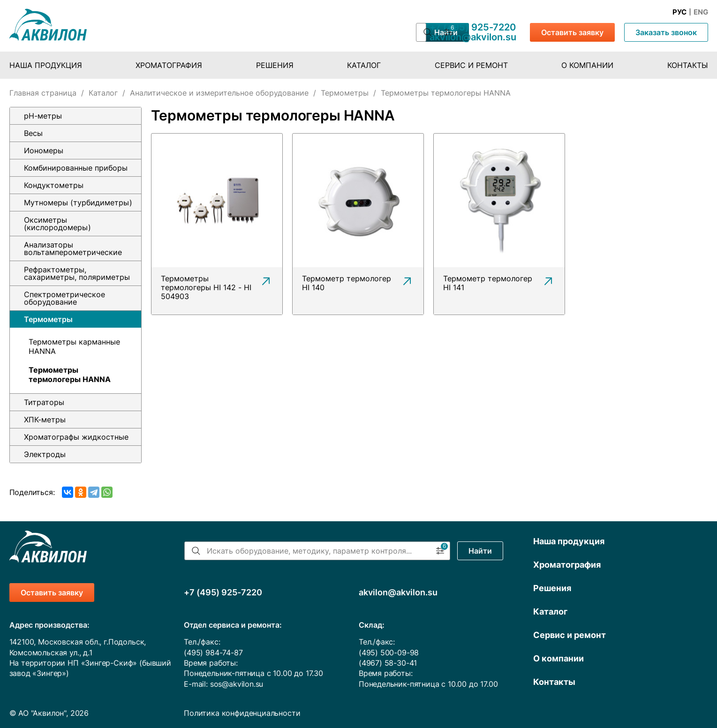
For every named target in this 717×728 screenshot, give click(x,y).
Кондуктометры (54, 185)
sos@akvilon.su (237, 684)
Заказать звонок (666, 32)
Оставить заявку (572, 32)
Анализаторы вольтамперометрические (73, 248)
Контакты (688, 65)
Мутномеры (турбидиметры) (78, 203)
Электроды (45, 454)
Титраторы (44, 402)
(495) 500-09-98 (389, 653)
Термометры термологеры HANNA (70, 375)
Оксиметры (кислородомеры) (57, 224)
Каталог (364, 65)
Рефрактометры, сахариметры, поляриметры (77, 273)
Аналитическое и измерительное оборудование (219, 93)
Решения (275, 65)
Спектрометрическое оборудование (64, 298)
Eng (701, 12)
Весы (33, 133)
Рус (679, 12)
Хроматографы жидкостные (76, 437)
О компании (587, 65)
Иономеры (44, 150)
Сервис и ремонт (471, 65)
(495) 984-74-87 (213, 653)
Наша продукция (46, 65)
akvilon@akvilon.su (473, 37)
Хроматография (169, 65)
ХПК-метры (45, 420)
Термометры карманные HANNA (74, 346)
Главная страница (43, 93)
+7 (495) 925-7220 (473, 27)
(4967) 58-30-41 (388, 663)
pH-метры (43, 116)
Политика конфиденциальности (242, 713)
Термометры (345, 93)
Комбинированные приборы (76, 168)
